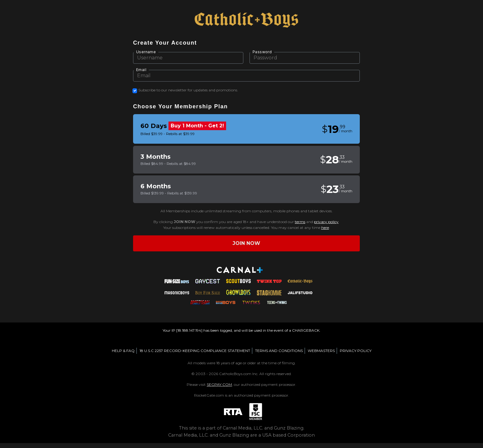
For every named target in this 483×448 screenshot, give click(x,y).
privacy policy (326, 222)
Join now (247, 243)
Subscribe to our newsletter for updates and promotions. (188, 90)
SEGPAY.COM (219, 384)
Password (262, 52)
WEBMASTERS (321, 351)
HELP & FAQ (123, 351)
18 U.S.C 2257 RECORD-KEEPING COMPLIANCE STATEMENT (195, 351)
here (325, 228)
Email (141, 70)
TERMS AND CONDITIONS (279, 351)
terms (300, 222)
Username (146, 52)
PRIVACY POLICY (356, 351)
